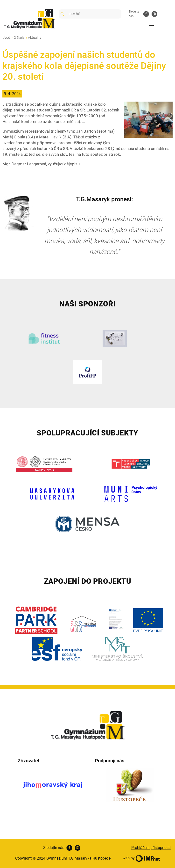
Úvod (6, 38)
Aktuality (35, 38)
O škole (19, 38)
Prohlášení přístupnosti (151, 848)
